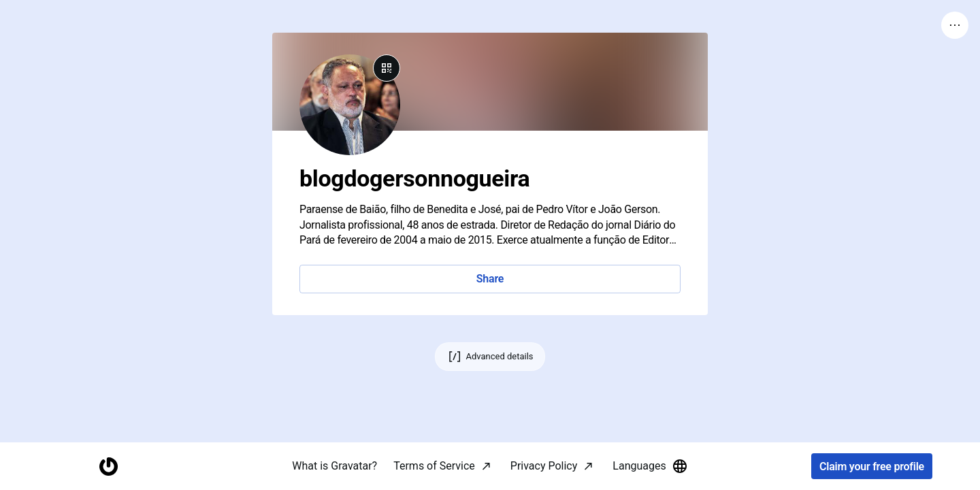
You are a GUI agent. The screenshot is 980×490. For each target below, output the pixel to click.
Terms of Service (434, 466)
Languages (650, 466)
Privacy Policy (544, 466)
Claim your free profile (872, 467)
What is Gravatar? (334, 466)
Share (490, 279)
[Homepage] (108, 467)
